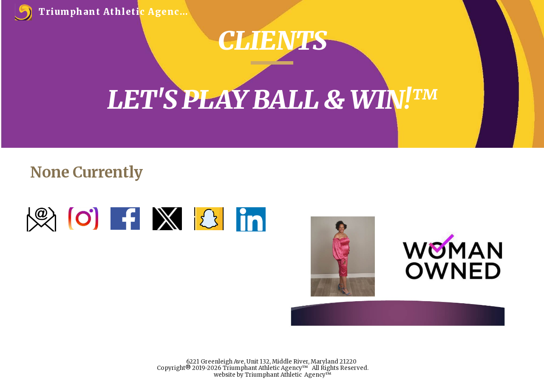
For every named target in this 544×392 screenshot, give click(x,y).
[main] (272, 74)
